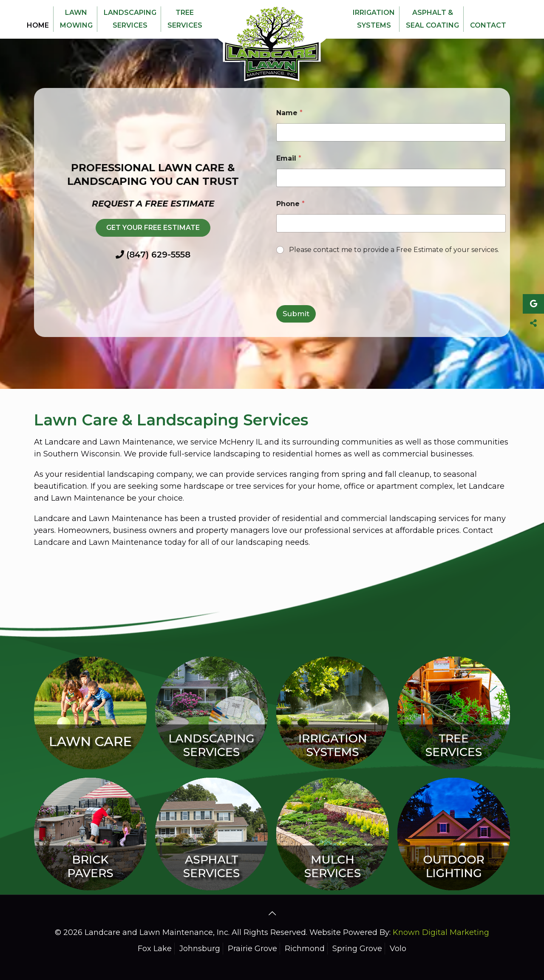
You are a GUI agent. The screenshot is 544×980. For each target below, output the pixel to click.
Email (289, 158)
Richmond (305, 949)
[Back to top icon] (272, 913)
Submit (296, 314)
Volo (398, 949)
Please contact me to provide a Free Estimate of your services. (394, 250)
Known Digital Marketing (441, 932)
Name (289, 113)
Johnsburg (200, 949)
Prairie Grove (252, 949)
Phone (290, 204)
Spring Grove (357, 949)
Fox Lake (155, 949)
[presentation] (341, 300)
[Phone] (391, 223)
